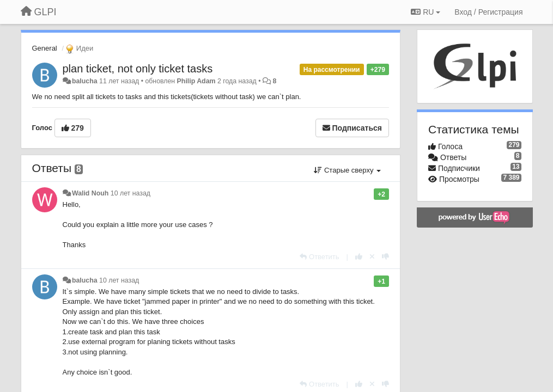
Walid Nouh (90, 193)
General (45, 48)
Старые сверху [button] (347, 170)
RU (426, 12)
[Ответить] (319, 257)
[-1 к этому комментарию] (385, 257)
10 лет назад (130, 193)
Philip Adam (196, 81)
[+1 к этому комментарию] (359, 257)
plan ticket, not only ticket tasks (138, 69)
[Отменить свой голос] (372, 257)
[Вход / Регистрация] (488, 12)
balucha (85, 81)
